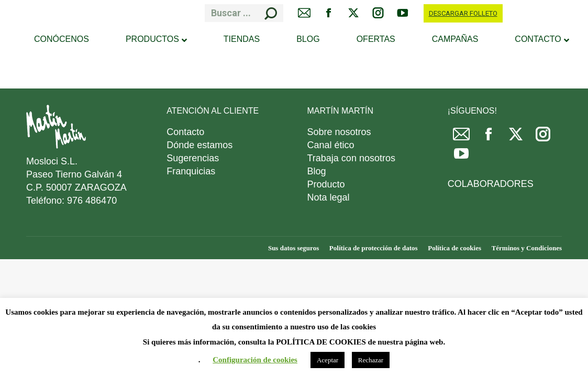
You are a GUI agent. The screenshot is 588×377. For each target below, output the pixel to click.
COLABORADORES (491, 184)
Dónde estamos (199, 145)
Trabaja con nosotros (351, 158)
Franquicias (191, 171)
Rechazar (371, 360)
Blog (317, 171)
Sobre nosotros (339, 132)
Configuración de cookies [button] (255, 360)
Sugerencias (193, 158)
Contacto (185, 132)
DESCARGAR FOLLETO (463, 13)
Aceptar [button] (328, 360)
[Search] (244, 13)
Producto (326, 184)
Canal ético (331, 145)
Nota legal (329, 197)
